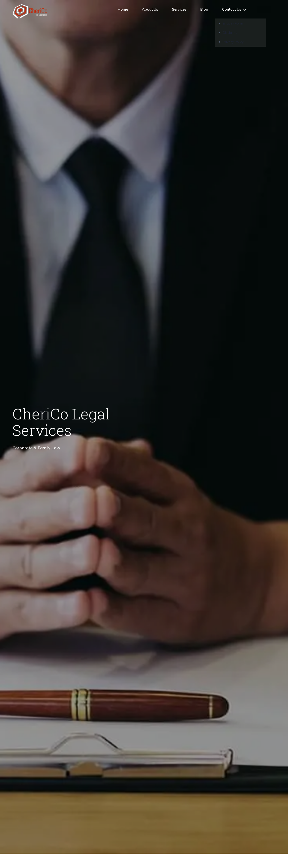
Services (179, 9)
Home (123, 9)
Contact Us (234, 9)
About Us (150, 9)
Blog (204, 9)
